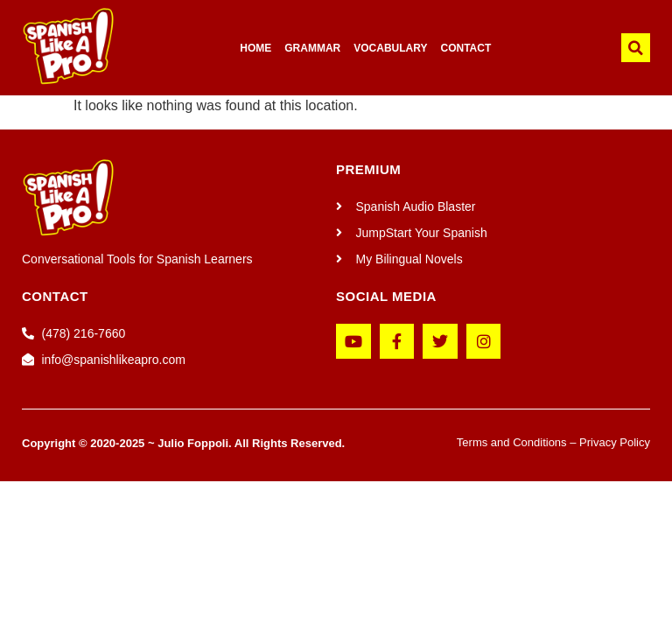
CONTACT (466, 48)
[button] (636, 48)
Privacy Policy (615, 442)
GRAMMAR (312, 48)
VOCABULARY (390, 48)
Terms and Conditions (512, 442)
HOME (255, 48)
